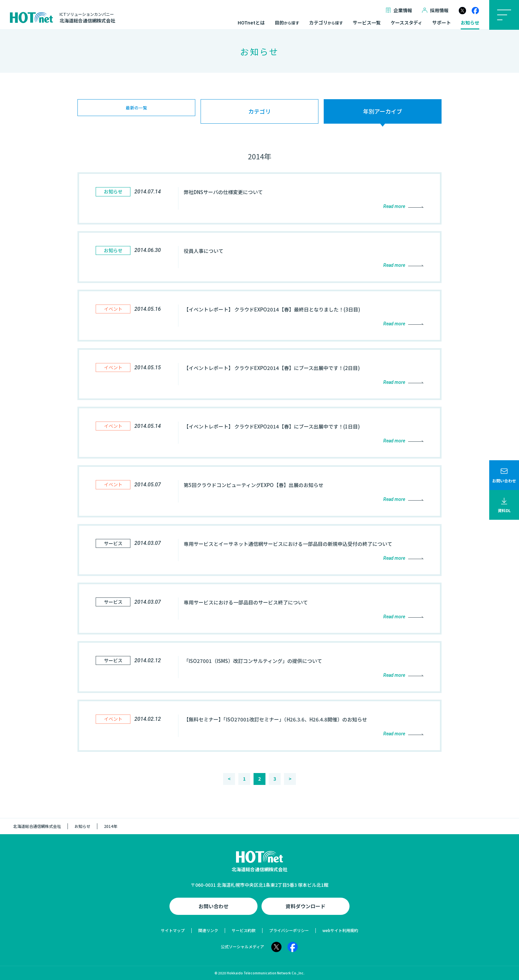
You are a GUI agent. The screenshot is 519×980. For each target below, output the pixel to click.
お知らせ (470, 23)
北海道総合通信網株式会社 (37, 826)
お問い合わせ (213, 906)
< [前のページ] (229, 779)
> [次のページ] (290, 779)
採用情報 (435, 10)
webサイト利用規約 (340, 930)
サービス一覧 (367, 23)
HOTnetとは (251, 23)
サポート (442, 23)
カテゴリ (326, 23)
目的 (287, 23)
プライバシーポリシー (289, 930)
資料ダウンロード (306, 906)
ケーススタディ (406, 23)
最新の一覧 (137, 111)
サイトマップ (173, 930)
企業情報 (399, 10)
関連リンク (208, 930)
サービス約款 (244, 930)
